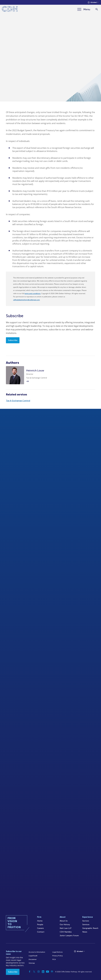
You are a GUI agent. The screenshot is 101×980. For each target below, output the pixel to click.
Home (40, 921)
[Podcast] (52, 972)
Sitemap (32, 963)
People (40, 925)
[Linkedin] (43, 972)
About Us (64, 921)
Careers (40, 928)
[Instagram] (39, 972)
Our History (65, 925)
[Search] (97, 9)
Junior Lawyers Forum (69, 936)
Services (86, 925)
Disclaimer (33, 959)
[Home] (10, 9)
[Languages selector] (93, 2)
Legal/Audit (33, 956)
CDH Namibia (66, 932)
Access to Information (37, 952)
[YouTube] (47, 972)
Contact (41, 932)
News (85, 932)
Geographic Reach (90, 928)
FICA (54, 959)
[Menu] (84, 9)
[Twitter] (34, 972)
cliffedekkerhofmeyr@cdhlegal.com (26, 300)
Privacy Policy (58, 956)
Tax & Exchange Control (18, 401)
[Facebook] (30, 972)
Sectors (86, 921)
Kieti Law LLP (66, 928)
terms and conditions (33, 294)
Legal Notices (57, 952)
